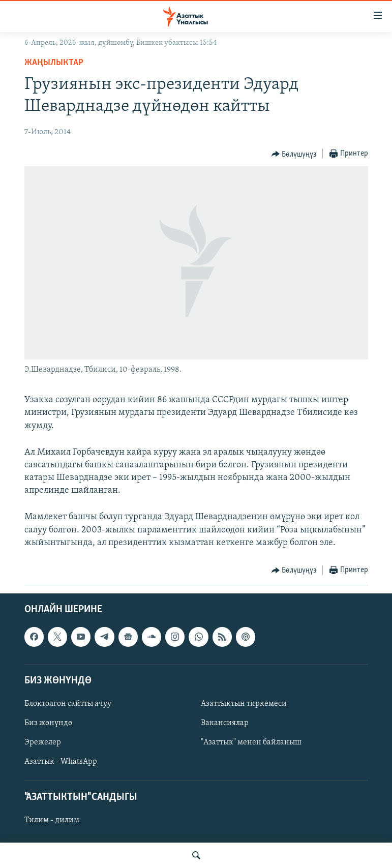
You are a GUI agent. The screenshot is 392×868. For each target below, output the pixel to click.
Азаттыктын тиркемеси (244, 704)
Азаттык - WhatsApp (61, 762)
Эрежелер (43, 742)
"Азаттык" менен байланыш (251, 742)
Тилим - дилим (52, 821)
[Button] (294, 154)
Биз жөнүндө (48, 723)
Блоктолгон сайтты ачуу (68, 704)
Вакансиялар (225, 723)
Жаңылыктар (54, 63)
